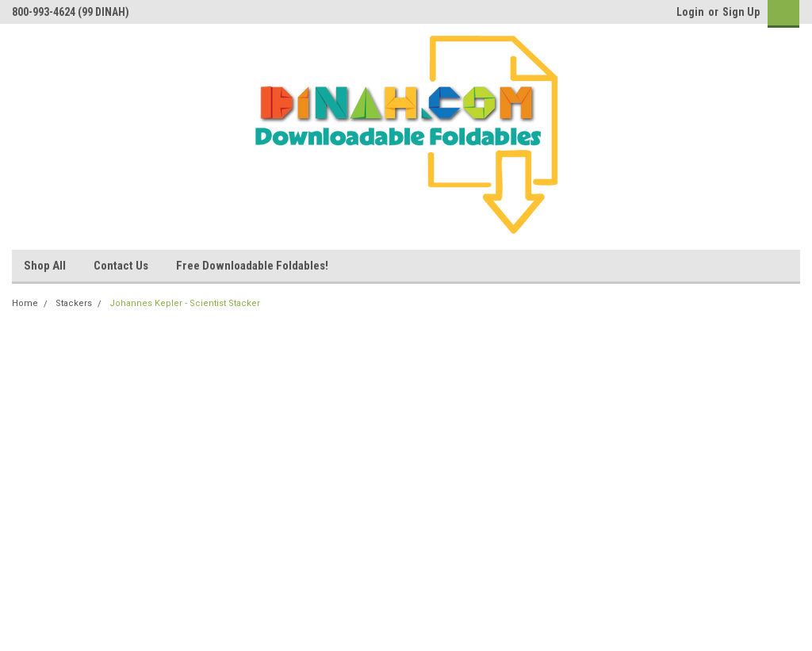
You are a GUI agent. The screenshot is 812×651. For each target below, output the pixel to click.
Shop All (45, 266)
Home (25, 303)
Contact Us (121, 266)
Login (690, 12)
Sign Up (741, 12)
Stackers (74, 303)
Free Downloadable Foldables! (252, 266)
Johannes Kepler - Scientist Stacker (185, 303)
